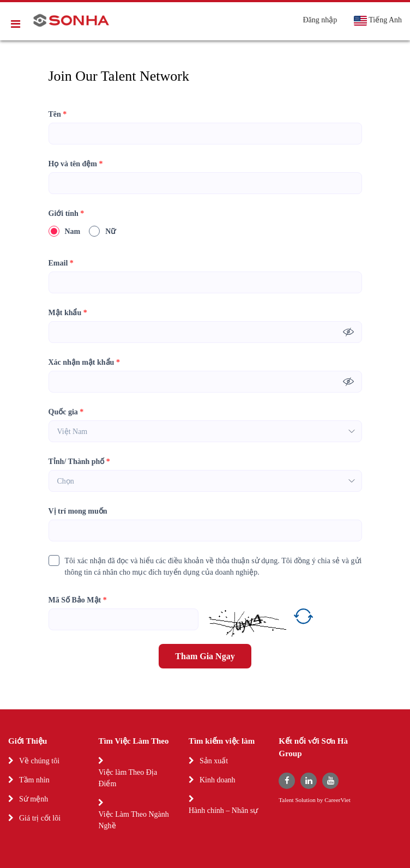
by (321, 800)
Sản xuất (214, 761)
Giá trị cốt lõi (40, 818)
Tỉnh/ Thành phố (79, 462)
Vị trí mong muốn (78, 511)
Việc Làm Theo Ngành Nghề (133, 820)
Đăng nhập (320, 20)
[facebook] (287, 781)
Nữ (102, 231)
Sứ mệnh (34, 799)
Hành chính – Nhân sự (223, 810)
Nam (65, 231)
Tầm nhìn (34, 780)
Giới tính (67, 213)
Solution (306, 800)
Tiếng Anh (378, 21)
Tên (58, 114)
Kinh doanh (218, 780)
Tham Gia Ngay (205, 656)
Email (61, 263)
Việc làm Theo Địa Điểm (128, 778)
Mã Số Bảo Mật (78, 600)
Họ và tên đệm (76, 164)
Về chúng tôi (39, 761)
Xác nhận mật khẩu (84, 362)
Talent (287, 800)
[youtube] (330, 781)
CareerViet (337, 800)
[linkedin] (309, 781)
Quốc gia (66, 412)
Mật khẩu (68, 313)
